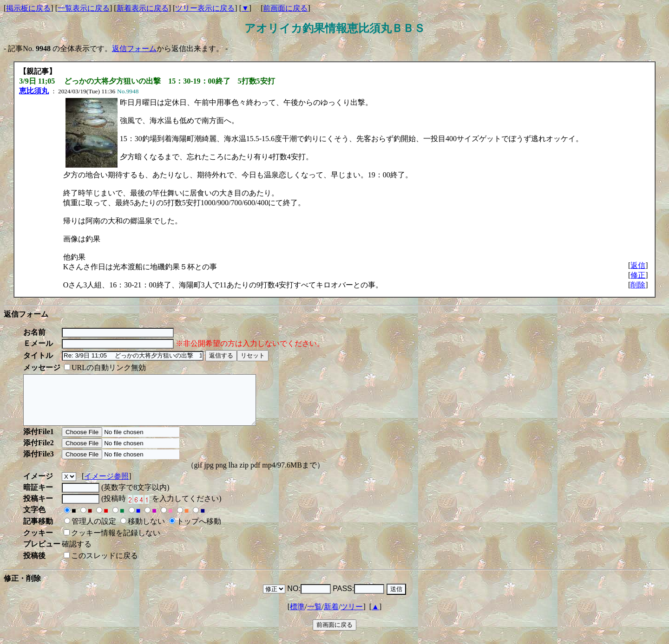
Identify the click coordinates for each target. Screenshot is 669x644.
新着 (331, 616)
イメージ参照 (106, 486)
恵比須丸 (34, 91)
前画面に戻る (285, 8)
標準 (297, 616)
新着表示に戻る (143, 8)
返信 (638, 265)
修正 (638, 275)
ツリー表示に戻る (205, 8)
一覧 (315, 616)
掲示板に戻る (28, 8)
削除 (638, 285)
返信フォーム (134, 49)
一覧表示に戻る (84, 8)
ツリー (352, 616)
